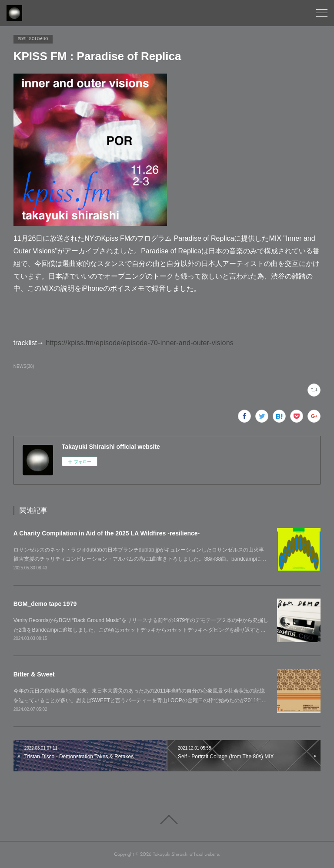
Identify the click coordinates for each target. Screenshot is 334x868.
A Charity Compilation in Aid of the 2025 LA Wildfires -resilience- (107, 533)
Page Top (167, 820)
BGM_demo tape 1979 (45, 604)
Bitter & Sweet (34, 674)
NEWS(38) (24, 366)
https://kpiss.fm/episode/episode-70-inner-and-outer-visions (140, 343)
